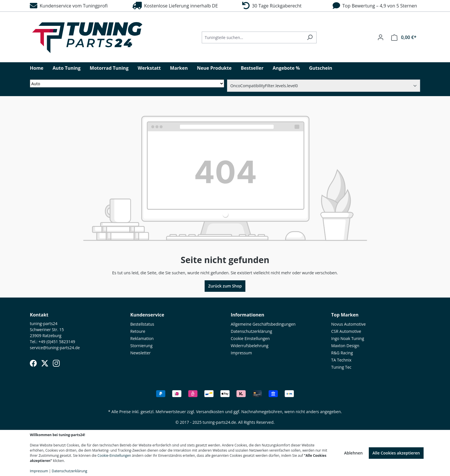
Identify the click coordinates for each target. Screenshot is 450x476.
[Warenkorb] (404, 37)
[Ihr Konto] (381, 37)
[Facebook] (33, 363)
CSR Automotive (346, 331)
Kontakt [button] (39, 315)
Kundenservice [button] (147, 315)
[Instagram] (56, 363)
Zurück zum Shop (225, 286)
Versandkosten (210, 412)
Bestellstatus (142, 324)
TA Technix (341, 360)
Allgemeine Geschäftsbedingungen (263, 324)
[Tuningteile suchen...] (253, 37)
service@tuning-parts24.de (55, 348)
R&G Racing (342, 353)
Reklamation (142, 338)
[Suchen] (310, 37)
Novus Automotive (348, 324)
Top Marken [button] (345, 315)
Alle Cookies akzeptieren (396, 453)
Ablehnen (353, 453)
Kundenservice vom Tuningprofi (69, 6)
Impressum (241, 353)
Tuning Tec (341, 367)
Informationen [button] (248, 315)
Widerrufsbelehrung (250, 346)
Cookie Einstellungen (250, 338)
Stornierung (141, 346)
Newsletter (140, 353)
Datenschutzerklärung (251, 331)
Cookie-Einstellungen (114, 455)
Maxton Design (345, 346)
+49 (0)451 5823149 (57, 342)
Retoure (138, 331)
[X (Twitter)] (45, 363)
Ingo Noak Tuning (348, 338)
